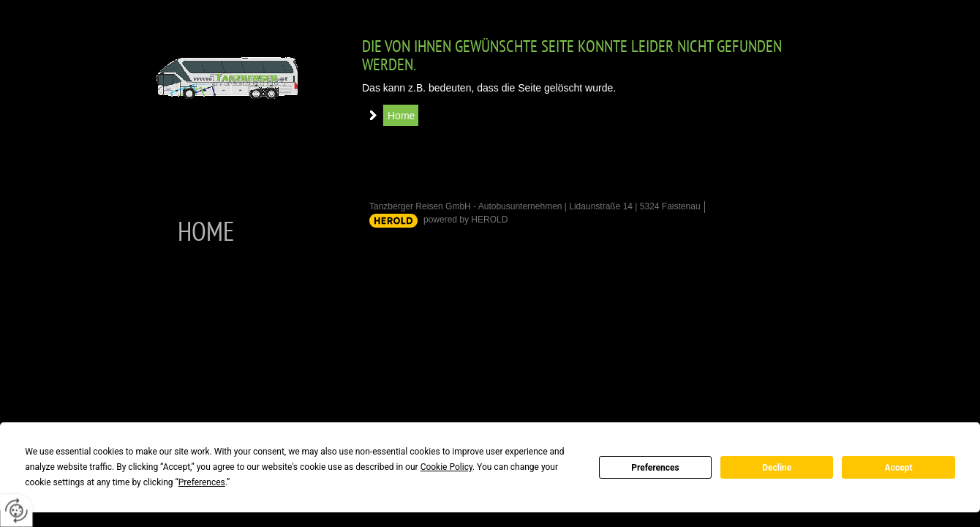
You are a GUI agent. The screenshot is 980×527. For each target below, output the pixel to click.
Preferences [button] (202, 482)
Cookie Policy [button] (446, 467)
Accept (899, 468)
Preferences (655, 468)
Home (401, 116)
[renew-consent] (16, 511)
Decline (777, 468)
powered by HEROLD (465, 220)
